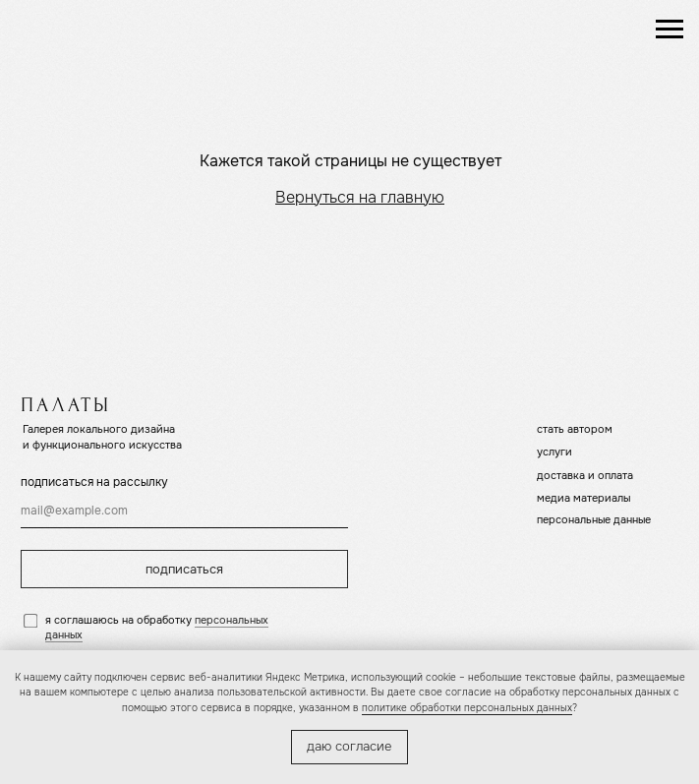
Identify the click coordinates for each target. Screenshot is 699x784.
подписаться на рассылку (94, 482)
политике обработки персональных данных (467, 708)
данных (64, 634)
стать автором (575, 429)
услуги (554, 452)
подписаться (184, 569)
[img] (98, 29)
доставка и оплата (585, 475)
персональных (232, 620)
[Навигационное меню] (670, 30)
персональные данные (594, 519)
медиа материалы (583, 498)
